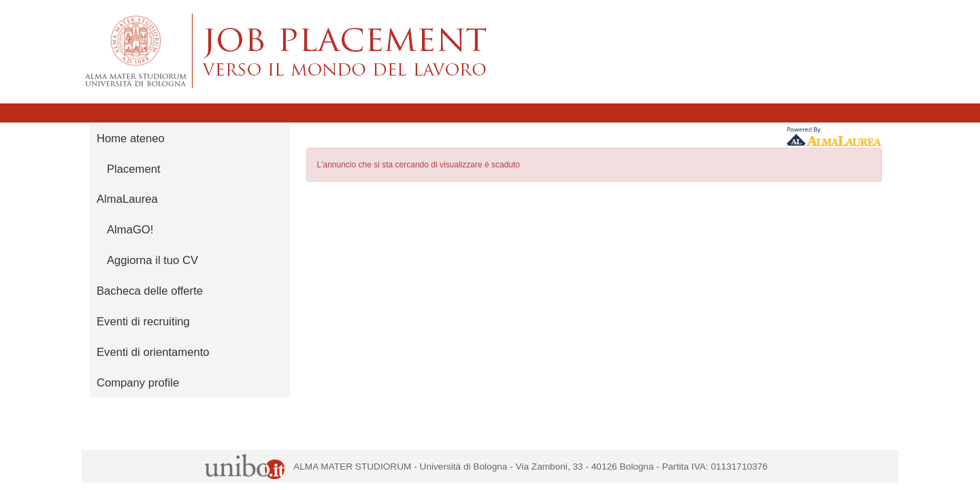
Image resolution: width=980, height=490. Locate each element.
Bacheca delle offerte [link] (150, 291)
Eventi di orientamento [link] (153, 352)
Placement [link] (134, 169)
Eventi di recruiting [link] (143, 322)
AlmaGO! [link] (130, 230)
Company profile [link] (138, 383)
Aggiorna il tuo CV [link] (152, 260)
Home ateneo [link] (131, 138)
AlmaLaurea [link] (127, 199)
